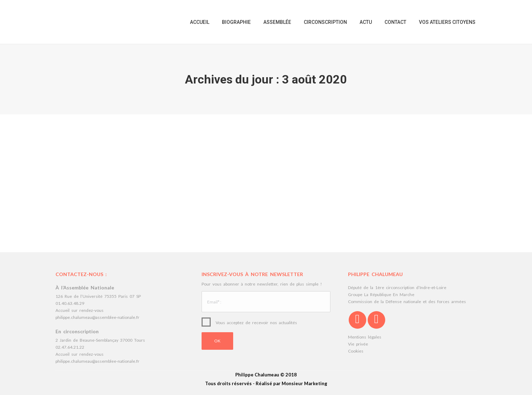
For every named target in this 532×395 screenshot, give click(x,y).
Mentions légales (365, 337)
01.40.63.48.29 (70, 303)
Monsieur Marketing (304, 383)
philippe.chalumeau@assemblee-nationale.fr (97, 317)
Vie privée (358, 344)
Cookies (356, 351)
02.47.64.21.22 (70, 347)
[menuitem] (200, 22)
